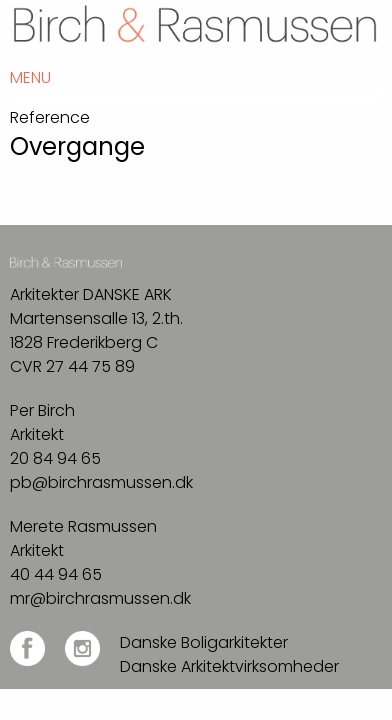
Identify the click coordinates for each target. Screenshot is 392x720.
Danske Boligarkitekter (204, 642)
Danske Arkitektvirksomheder (229, 666)
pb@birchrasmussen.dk (101, 482)
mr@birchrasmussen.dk (100, 598)
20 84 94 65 (55, 458)
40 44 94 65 (56, 574)
